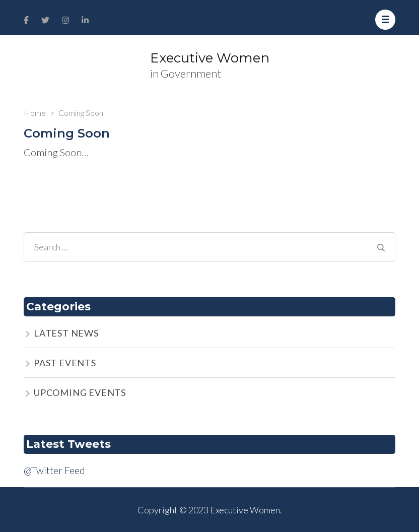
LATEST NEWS (66, 333)
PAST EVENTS (65, 363)
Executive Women (210, 58)
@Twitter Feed (54, 470)
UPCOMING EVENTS (80, 392)
